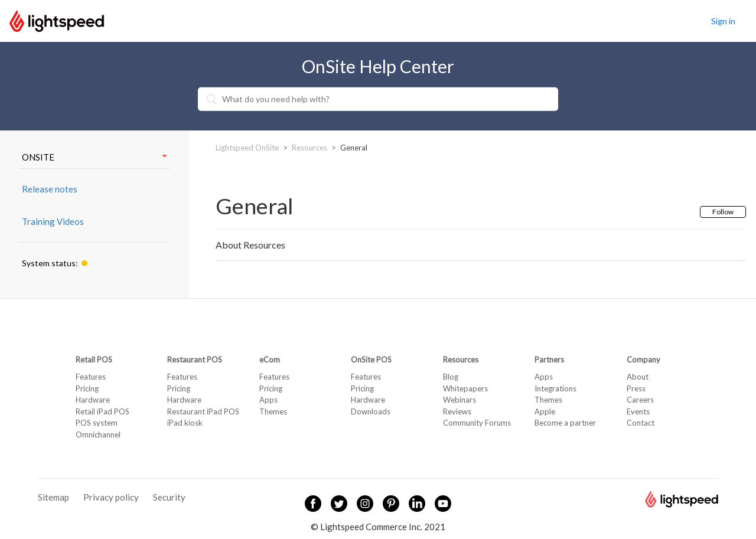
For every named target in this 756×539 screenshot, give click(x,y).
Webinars (460, 400)
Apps (268, 400)
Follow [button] (723, 212)
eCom (270, 360)
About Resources (250, 245)
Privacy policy (111, 497)
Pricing (87, 388)
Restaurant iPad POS (203, 411)
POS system (97, 423)
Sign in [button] (723, 21)
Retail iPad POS (102, 411)
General (354, 148)
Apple (545, 411)
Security (169, 497)
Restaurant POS (195, 360)
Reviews (457, 411)
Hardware (93, 400)
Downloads (371, 411)
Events (638, 411)
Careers (640, 400)
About (638, 377)
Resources (309, 148)
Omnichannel (98, 435)
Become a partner (565, 423)
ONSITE (94, 157)
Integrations (555, 388)
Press (636, 388)
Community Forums (477, 423)
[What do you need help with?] (378, 99)
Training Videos (53, 221)
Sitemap (53, 497)
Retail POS (94, 360)
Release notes (50, 189)
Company (643, 360)
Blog (451, 377)
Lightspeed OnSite (247, 148)
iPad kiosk (185, 423)
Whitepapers (465, 388)
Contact (641, 423)
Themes (273, 411)
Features (91, 377)
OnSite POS (371, 360)
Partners (549, 360)
